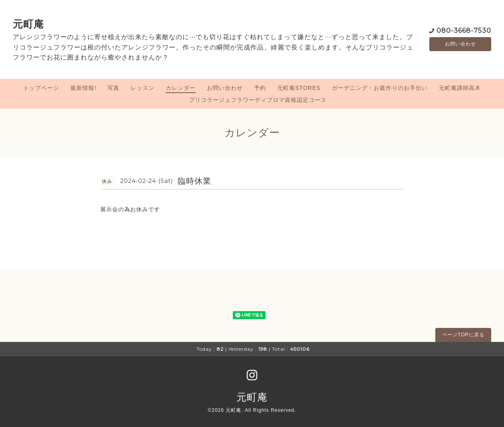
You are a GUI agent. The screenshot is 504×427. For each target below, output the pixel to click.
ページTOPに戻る (463, 335)
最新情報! (83, 88)
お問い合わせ (460, 44)
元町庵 (28, 24)
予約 (260, 88)
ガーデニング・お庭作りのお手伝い (380, 88)
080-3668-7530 (464, 30)
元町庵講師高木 (460, 88)
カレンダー (181, 88)
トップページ (41, 88)
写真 (113, 88)
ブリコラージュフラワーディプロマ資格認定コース (258, 100)
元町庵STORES (299, 88)
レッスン (143, 88)
